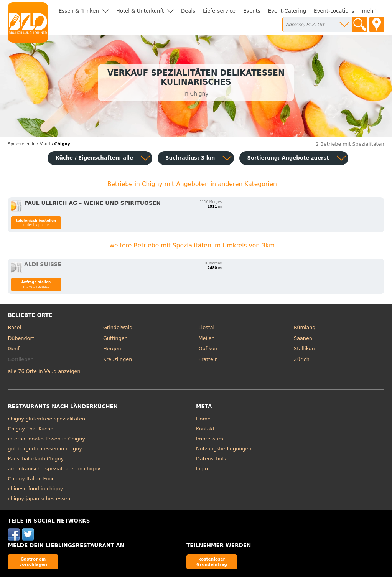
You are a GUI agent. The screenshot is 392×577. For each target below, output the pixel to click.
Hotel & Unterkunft (140, 11)
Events (252, 11)
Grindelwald (118, 327)
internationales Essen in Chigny (46, 439)
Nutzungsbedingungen (224, 449)
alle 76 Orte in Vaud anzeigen (44, 371)
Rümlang (305, 327)
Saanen (303, 338)
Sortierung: (288, 158)
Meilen (207, 338)
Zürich (302, 359)
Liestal (207, 327)
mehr (369, 11)
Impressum (210, 439)
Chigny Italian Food (31, 479)
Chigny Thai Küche (30, 429)
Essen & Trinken (79, 11)
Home (203, 419)
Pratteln (208, 359)
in (21, 144)
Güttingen (115, 338)
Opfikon (208, 349)
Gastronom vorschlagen (33, 561)
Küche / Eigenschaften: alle (94, 158)
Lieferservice (219, 11)
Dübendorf (21, 338)
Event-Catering (287, 11)
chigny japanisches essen (39, 499)
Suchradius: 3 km (190, 158)
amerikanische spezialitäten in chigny (54, 469)
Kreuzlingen (118, 359)
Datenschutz (211, 459)
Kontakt (205, 429)
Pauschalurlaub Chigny (36, 459)
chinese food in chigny (35, 489)
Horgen (112, 349)
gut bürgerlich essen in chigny (45, 449)
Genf (13, 349)
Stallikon (304, 349)
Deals (188, 11)
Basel (14, 327)
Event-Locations (334, 11)
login (202, 469)
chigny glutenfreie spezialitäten (46, 419)
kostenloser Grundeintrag (212, 561)
